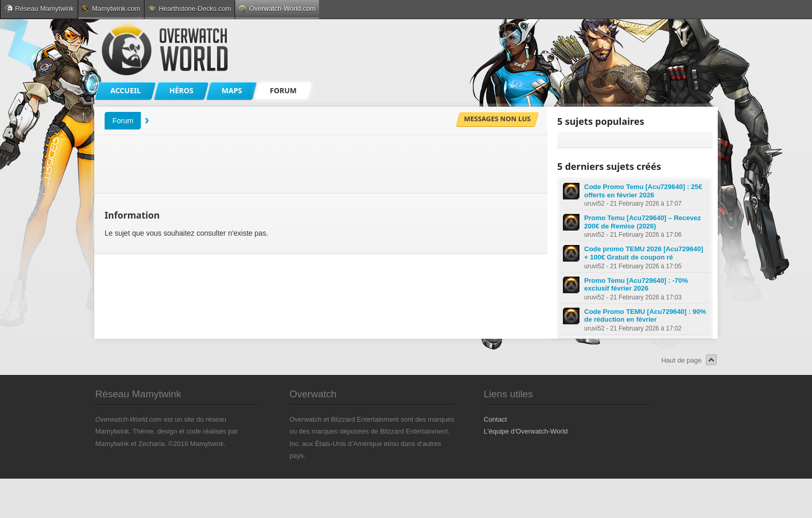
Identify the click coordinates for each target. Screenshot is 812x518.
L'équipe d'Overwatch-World (526, 431)
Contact (495, 419)
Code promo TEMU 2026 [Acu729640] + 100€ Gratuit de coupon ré (644, 253)
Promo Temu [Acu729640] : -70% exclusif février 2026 (636, 285)
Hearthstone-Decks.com (190, 9)
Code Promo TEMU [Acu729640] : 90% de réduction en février (645, 316)
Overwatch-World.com (277, 9)
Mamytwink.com (111, 9)
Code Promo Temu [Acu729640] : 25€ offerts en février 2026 (643, 191)
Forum (123, 121)
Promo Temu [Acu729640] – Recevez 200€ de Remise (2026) (642, 222)
